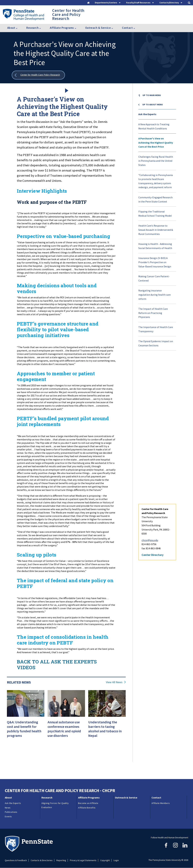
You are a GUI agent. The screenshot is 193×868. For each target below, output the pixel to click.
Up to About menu (153, 105)
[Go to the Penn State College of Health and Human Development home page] (23, 14)
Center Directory (153, 409)
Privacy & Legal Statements (83, 860)
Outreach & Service (126, 798)
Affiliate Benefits (87, 808)
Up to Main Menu (152, 95)
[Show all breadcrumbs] (38, 75)
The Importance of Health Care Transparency (156, 329)
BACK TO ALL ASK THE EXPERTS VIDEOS (57, 664)
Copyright (105, 860)
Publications (11, 812)
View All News (114, 682)
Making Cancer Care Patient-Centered (154, 278)
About (8, 798)
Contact (156, 798)
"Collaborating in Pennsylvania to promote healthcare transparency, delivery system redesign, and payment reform (156, 181)
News (8, 808)
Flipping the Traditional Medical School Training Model (155, 214)
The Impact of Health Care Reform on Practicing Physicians (153, 313)
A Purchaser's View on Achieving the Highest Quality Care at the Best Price (156, 142)
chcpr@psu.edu (150, 395)
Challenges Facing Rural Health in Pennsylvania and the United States (156, 161)
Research (47, 798)
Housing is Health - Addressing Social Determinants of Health (155, 246)
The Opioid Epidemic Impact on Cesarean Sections (156, 343)
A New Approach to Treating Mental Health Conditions (154, 126)
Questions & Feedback (16, 860)
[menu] (157, 221)
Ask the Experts (147, 114)
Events (8, 816)
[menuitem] (157, 98)
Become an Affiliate (88, 803)
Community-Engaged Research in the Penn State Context (155, 199)
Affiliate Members (161, 803)
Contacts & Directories (42, 860)
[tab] (108, 3)
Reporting (61, 860)
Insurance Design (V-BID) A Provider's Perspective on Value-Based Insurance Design (155, 262)
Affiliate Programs (89, 798)
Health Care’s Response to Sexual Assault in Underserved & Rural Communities (156, 230)
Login (116, 860)
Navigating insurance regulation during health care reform (155, 295)
